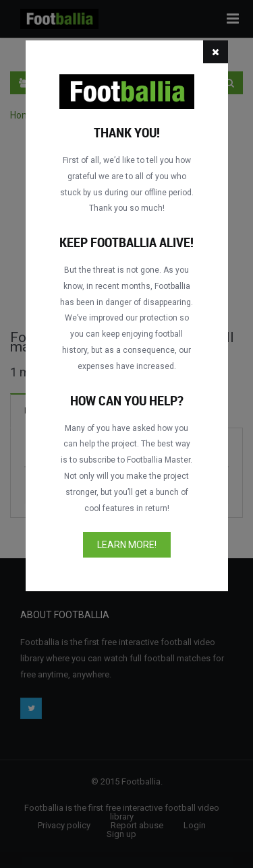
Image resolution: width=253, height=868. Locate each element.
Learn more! (127, 545)
